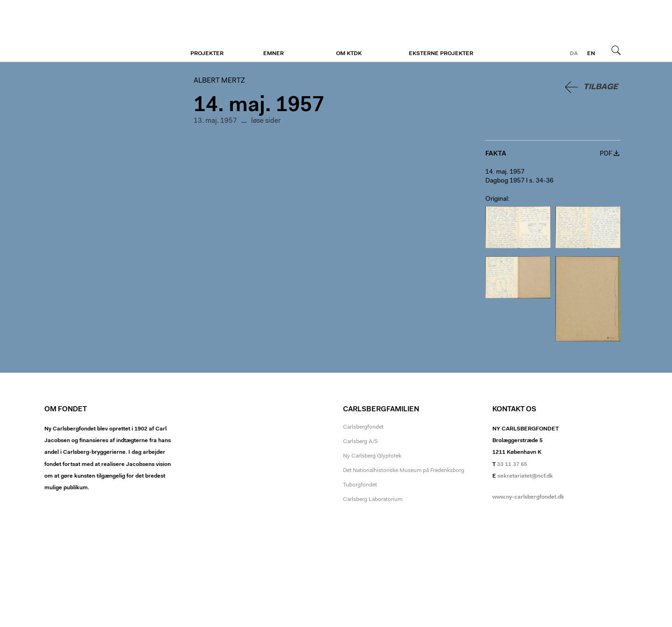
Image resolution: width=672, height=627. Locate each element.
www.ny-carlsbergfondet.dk (528, 497)
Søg (616, 50)
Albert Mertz (101, 31)
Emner (273, 54)
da (574, 54)
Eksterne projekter (441, 54)
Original (497, 199)
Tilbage (601, 87)
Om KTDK (349, 54)
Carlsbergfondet (363, 427)
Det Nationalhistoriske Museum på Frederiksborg (404, 471)
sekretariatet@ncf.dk (525, 476)
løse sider (266, 121)
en (591, 54)
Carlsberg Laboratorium (373, 500)
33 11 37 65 (512, 465)
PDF (606, 154)
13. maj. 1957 (215, 121)
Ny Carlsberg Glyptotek (372, 456)
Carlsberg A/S (360, 442)
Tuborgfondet (360, 485)
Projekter (207, 54)
